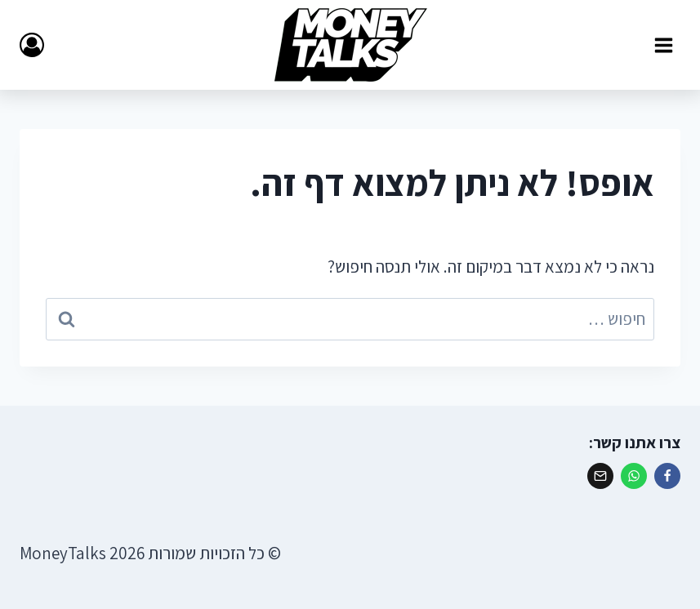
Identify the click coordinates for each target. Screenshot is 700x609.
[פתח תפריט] (663, 45)
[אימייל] (600, 476)
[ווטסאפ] (634, 476)
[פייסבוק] (667, 476)
